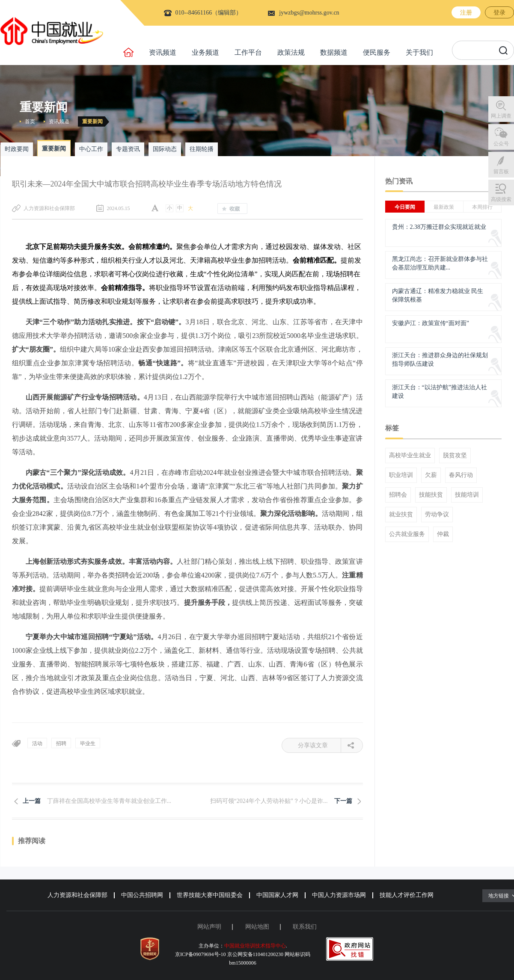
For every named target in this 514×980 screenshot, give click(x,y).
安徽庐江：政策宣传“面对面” (431, 323)
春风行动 (461, 475)
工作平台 (248, 52)
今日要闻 (405, 207)
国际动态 (165, 149)
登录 (499, 13)
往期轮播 (202, 149)
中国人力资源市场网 (339, 895)
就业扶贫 (401, 515)
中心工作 (91, 149)
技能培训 (467, 495)
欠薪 (431, 475)
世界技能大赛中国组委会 (210, 895)
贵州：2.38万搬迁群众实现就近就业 (439, 227)
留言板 (501, 172)
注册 (466, 13)
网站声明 (209, 927)
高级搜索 (501, 199)
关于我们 (419, 52)
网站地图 (257, 927)
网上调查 (501, 116)
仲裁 (443, 534)
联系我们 (305, 927)
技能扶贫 (431, 495)
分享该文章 (319, 745)
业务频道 (205, 52)
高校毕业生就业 (410, 456)
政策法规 (291, 52)
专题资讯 (128, 149)
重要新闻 (92, 121)
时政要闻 (17, 149)
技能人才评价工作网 (407, 895)
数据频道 (334, 52)
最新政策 (444, 207)
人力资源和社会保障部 (77, 895)
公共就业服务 (407, 534)
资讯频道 (163, 52)
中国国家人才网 (277, 895)
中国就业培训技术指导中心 (255, 946)
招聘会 (398, 495)
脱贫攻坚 (455, 456)
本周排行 (482, 207)
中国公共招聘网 (142, 895)
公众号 (501, 144)
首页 (30, 121)
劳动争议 (437, 515)
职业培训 (401, 475)
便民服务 (377, 52)
